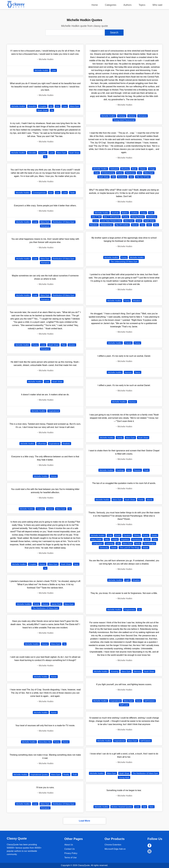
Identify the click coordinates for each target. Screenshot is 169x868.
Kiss (58, 106)
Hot (51, 106)
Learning (109, 544)
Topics (142, 5)
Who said (157, 5)
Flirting (137, 535)
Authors (127, 5)
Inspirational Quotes (39, 774)
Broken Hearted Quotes (122, 807)
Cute (97, 173)
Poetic (141, 500)
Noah (139, 221)
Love (54, 70)
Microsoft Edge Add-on (115, 849)
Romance (45, 226)
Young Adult (124, 777)
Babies (125, 213)
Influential (42, 444)
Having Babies (138, 217)
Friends (128, 343)
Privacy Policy (71, 853)
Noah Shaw (43, 110)
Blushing (125, 169)
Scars (139, 701)
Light (127, 580)
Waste (145, 548)
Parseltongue (149, 544)
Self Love (124, 705)
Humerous (130, 173)
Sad (144, 807)
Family (120, 438)
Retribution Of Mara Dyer (64, 222)
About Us (69, 845)
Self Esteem (150, 701)
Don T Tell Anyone (112, 217)
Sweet (114, 548)
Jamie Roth (56, 604)
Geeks (154, 535)
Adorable (32, 153)
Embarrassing (108, 173)
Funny (35, 345)
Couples (43, 106)
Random (94, 225)
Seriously (104, 548)
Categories (111, 5)
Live (58, 193)
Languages (98, 544)
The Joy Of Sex (143, 177)
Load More (85, 821)
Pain (64, 345)
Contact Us (69, 849)
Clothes (134, 213)
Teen (151, 807)
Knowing (115, 671)
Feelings (120, 470)
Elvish (118, 535)
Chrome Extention (113, 845)
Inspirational (54, 411)
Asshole (115, 213)
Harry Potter (96, 539)
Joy (140, 173)
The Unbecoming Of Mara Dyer (124, 261)
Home (95, 5)
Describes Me (45, 742)
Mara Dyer (75, 106)
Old (113, 177)
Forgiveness (130, 610)
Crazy (143, 213)
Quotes (72, 345)
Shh (149, 225)
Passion (137, 470)
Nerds (138, 544)
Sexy (76, 564)
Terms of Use (70, 858)
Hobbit (115, 539)
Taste (72, 193)
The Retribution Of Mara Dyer (45, 608)
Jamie (147, 539)
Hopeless (125, 539)
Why (156, 225)
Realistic (66, 444)
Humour (128, 372)
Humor (54, 476)
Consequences (39, 193)
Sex (131, 177)
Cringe (152, 169)
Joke (155, 539)
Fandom (127, 535)
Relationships (107, 225)
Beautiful (32, 106)
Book (134, 169)
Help (107, 539)
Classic (143, 169)
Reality (66, 774)
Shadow (136, 580)
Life (118, 544)
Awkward (114, 169)
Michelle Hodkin (42, 70)
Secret (135, 225)
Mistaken (137, 301)
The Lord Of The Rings (130, 548)
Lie (139, 610)
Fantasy (122, 116)
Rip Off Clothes (122, 225)
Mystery (132, 116)
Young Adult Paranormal (124, 120)
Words (150, 500)
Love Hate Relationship (111, 221)
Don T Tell (96, 217)
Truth (75, 774)
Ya (52, 110)
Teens (138, 372)
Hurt (51, 193)
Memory (137, 671)
